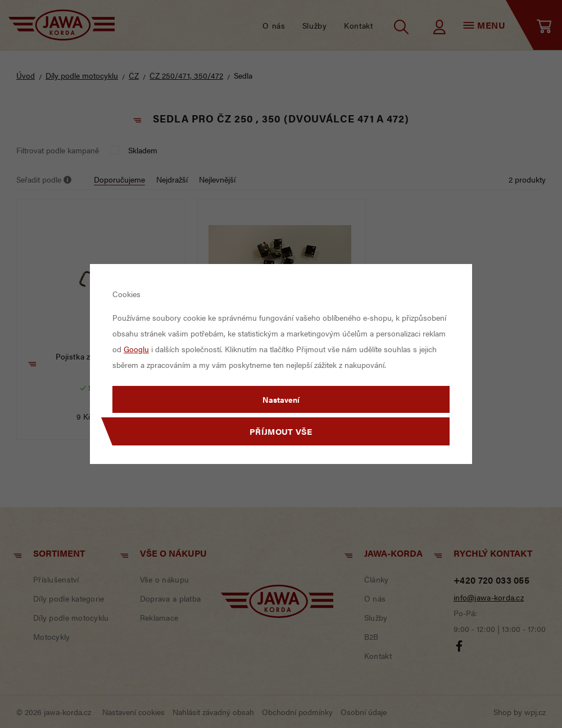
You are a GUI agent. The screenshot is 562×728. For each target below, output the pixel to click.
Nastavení (281, 399)
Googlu (136, 349)
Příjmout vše (281, 431)
